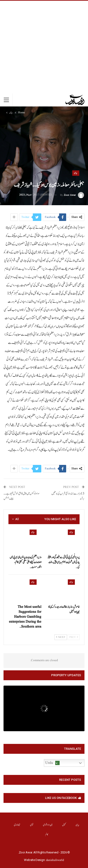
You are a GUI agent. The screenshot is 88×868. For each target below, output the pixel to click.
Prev (74, 637)
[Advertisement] (44, 47)
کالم (47, 835)
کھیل (64, 825)
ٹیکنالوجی (17, 825)
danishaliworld (55, 860)
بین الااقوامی (48, 825)
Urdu (52, 763)
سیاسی (76, 173)
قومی (32, 825)
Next (61, 637)
